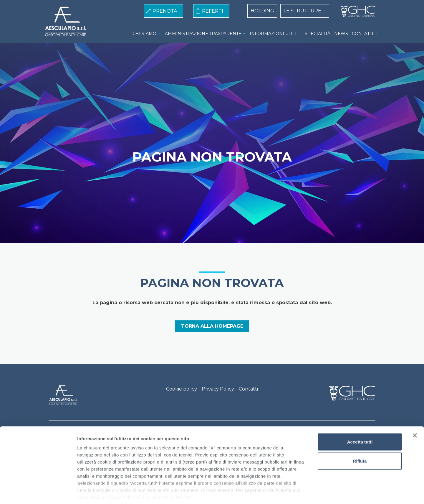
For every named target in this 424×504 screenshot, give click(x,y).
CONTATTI (363, 34)
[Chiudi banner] (415, 408)
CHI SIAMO (144, 34)
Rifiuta (360, 433)
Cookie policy (182, 389)
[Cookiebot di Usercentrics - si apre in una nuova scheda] (38, 493)
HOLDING (262, 11)
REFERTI (213, 11)
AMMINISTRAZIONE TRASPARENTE (203, 34)
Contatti (248, 389)
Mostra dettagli (310, 492)
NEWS (341, 34)
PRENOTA (165, 11)
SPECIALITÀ (318, 34)
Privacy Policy (218, 389)
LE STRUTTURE (302, 11)
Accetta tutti (360, 414)
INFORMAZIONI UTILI (273, 34)
